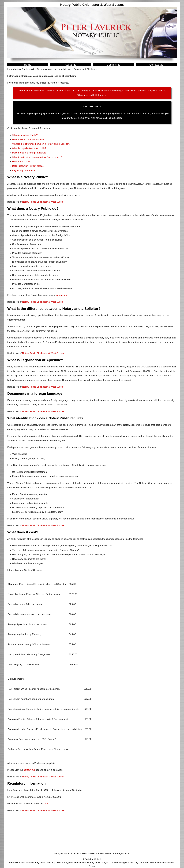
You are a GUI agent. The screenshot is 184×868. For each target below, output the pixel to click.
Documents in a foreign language (29, 153)
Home (28, 65)
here (46, 804)
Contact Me (156, 65)
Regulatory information (24, 170)
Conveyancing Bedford (122, 863)
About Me (71, 65)
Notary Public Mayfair (98, 863)
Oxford (92, 866)
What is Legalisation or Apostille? (29, 148)
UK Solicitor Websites (92, 859)
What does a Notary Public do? (28, 139)
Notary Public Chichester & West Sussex (43, 202)
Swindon (171, 863)
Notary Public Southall (20, 863)
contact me (62, 295)
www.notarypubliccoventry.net (71, 863)
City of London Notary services (150, 863)
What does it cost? (22, 162)
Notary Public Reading (44, 863)
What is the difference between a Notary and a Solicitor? (41, 144)
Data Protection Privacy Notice (28, 166)
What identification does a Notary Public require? (37, 157)
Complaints (113, 65)
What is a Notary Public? (25, 135)
